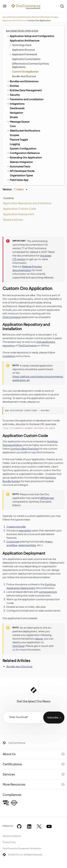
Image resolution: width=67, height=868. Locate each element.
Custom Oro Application (25, 72)
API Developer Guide (21, 171)
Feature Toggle (19, 139)
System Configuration (23, 148)
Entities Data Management (24, 90)
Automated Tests (19, 166)
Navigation (16, 113)
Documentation (10, 17)
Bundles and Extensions (23, 81)
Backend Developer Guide (44, 17)
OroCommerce (12, 317)
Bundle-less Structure (24, 76)
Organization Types (21, 175)
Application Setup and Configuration (31, 36)
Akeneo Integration (21, 162)
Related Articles (13, 220)
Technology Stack (21, 45)
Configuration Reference (23, 153)
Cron (13, 126)
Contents (8, 198)
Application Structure (24, 50)
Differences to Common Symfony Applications (31, 65)
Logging (15, 144)
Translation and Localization (25, 99)
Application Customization (26, 59)
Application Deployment (19, 214)
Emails (14, 117)
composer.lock (48, 592)
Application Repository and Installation (27, 203)
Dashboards (17, 108)
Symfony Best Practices (25, 449)
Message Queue (18, 121)
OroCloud (18, 646)
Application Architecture (14, 20)
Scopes (14, 135)
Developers (25, 17)
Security (13, 95)
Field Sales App (18, 180)
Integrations (16, 104)
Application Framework (24, 54)
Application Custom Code (20, 209)
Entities (13, 86)
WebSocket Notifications (23, 130)
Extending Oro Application (24, 157)
